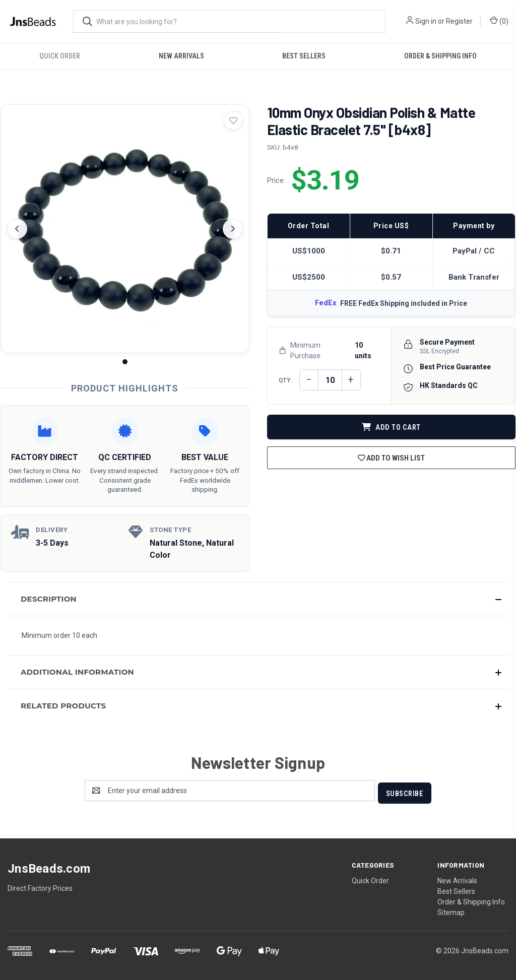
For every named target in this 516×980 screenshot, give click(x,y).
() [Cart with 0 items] (499, 21)
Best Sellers (304, 56)
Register (459, 21)
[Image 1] (125, 362)
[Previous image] (17, 229)
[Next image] (233, 229)
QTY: (285, 380)
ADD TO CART (391, 427)
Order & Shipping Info (440, 56)
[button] (258, 599)
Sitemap (451, 910)
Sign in (426, 21)
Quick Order (60, 56)
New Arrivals (181, 56)
